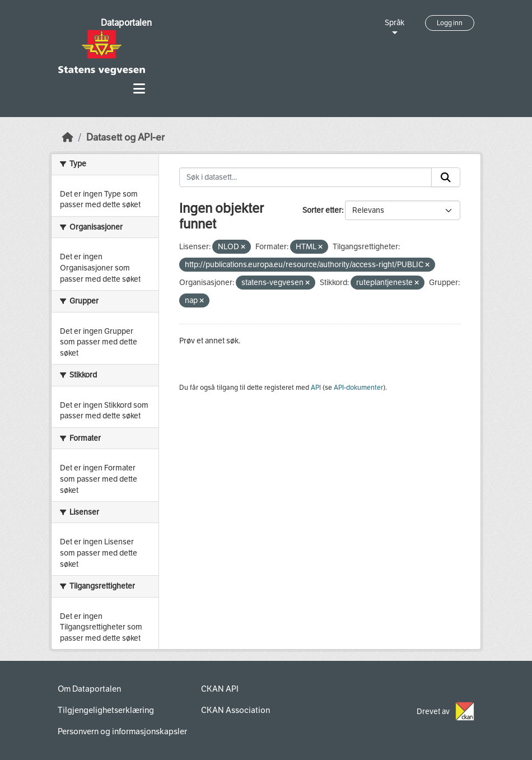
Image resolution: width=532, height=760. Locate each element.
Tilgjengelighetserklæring (106, 710)
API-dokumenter (358, 388)
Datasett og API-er (125, 137)
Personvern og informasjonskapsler (122, 731)
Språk (395, 23)
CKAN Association (235, 710)
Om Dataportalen (89, 689)
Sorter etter (322, 210)
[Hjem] (68, 137)
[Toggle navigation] (139, 89)
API (316, 388)
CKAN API (220, 689)
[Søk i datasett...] (306, 178)
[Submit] (446, 178)
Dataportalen (126, 23)
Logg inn (450, 23)
